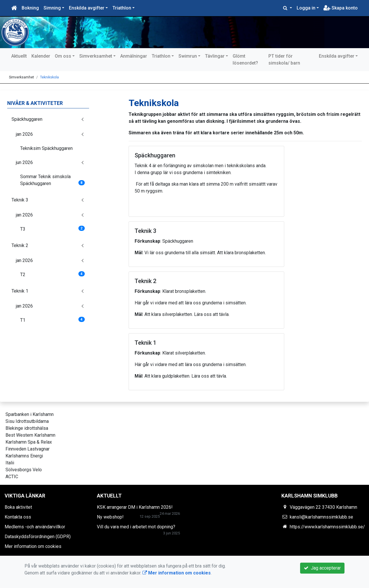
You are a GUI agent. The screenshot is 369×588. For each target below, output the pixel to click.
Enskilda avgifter (87, 8)
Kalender (41, 56)
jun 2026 (24, 162)
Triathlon (122, 8)
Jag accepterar (322, 568)
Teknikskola (49, 77)
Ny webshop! (110, 517)
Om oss (63, 56)
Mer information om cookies (33, 546)
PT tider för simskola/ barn (284, 60)
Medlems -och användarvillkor (35, 527)
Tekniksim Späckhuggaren (46, 148)
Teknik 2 (20, 245)
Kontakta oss (18, 517)
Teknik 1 (20, 291)
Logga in (306, 8)
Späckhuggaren (27, 119)
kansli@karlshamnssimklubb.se (321, 517)
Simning (52, 8)
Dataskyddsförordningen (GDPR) (38, 537)
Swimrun (188, 56)
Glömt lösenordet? (245, 60)
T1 (52, 320)
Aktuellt (19, 56)
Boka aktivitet (18, 507)
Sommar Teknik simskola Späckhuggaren (52, 180)
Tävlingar (215, 56)
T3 (52, 229)
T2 (52, 274)
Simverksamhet (96, 56)
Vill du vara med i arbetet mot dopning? (136, 527)
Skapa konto (341, 8)
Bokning (30, 8)
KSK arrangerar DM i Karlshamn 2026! (135, 507)
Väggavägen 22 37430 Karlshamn (323, 507)
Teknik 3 (20, 200)
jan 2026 (24, 134)
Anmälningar (134, 56)
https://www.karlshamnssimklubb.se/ (327, 527)
